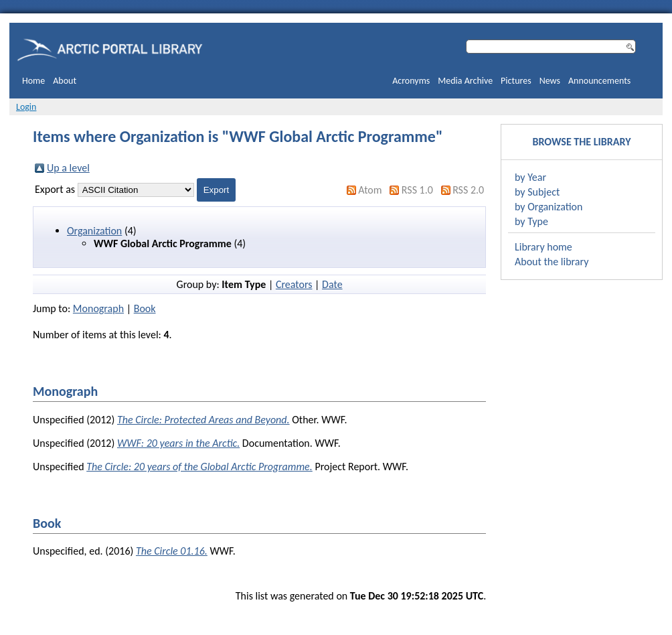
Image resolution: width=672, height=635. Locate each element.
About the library (552, 262)
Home (33, 81)
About (65, 81)
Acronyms (411, 81)
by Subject (537, 192)
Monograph (98, 308)
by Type (531, 221)
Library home (543, 247)
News (550, 81)
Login (26, 107)
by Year (530, 177)
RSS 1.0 (417, 190)
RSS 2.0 (468, 190)
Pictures (516, 81)
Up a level (68, 168)
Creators (294, 284)
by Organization (549, 207)
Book (145, 308)
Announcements (599, 81)
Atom (370, 190)
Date (332, 284)
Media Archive (465, 81)
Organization (94, 231)
